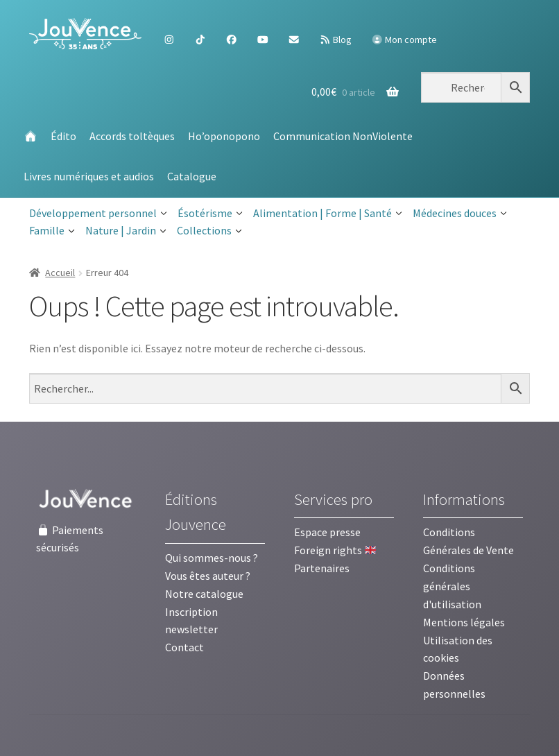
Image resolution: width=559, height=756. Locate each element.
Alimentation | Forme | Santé (328, 214)
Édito (63, 136)
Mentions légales (464, 622)
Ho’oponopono (224, 136)
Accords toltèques (132, 136)
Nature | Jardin (126, 231)
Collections (209, 231)
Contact (184, 647)
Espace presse (327, 532)
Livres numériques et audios (89, 176)
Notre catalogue (204, 594)
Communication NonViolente (343, 136)
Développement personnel (98, 214)
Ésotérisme (210, 214)
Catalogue (192, 176)
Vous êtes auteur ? (208, 576)
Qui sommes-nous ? (212, 558)
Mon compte (404, 40)
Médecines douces (460, 214)
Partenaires (322, 568)
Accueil (60, 273)
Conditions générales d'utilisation (452, 586)
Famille (52, 231)
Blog (336, 40)
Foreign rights (335, 550)
